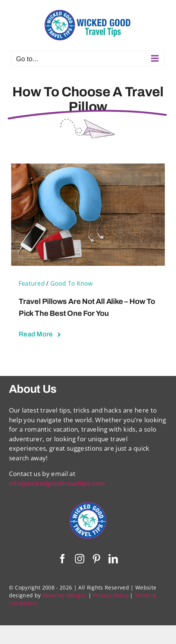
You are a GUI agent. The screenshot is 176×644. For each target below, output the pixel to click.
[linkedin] (113, 559)
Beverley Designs (65, 595)
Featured (32, 283)
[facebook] (62, 559)
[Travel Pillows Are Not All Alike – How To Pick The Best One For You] (88, 168)
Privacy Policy (111, 595)
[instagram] (80, 559)
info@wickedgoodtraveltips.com (57, 483)
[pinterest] (96, 559)
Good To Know (72, 283)
